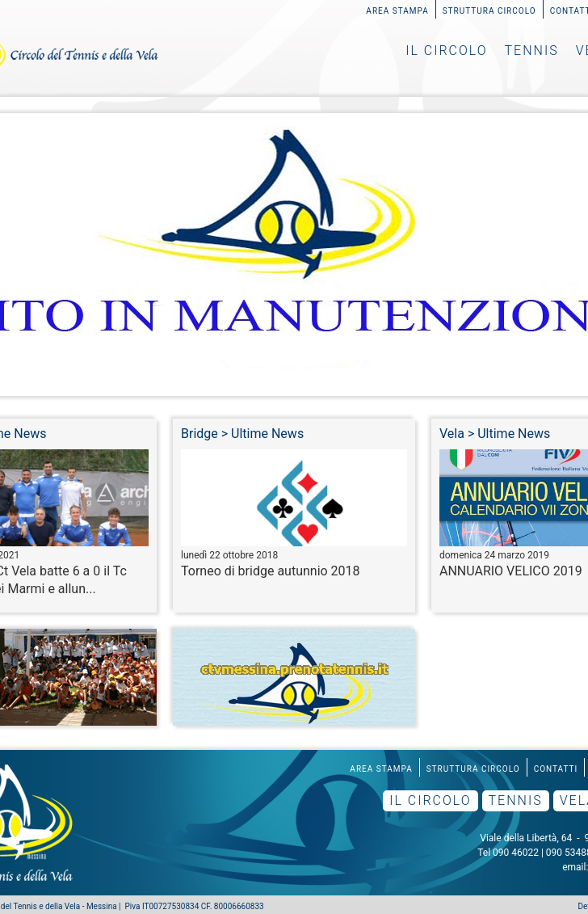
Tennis (532, 51)
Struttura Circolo (489, 11)
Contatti (556, 769)
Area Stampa (397, 11)
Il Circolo (446, 51)
